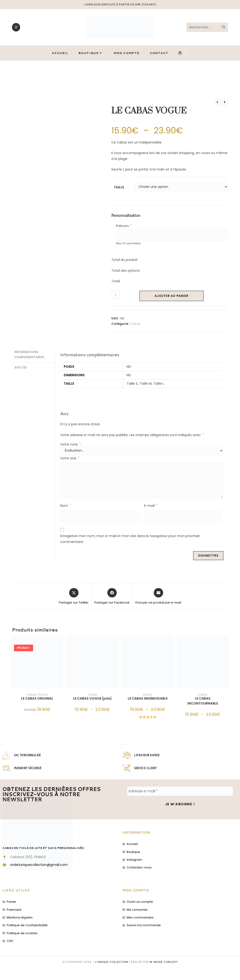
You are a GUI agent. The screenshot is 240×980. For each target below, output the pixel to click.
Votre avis (70, 461)
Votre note (70, 447)
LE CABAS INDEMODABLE (148, 701)
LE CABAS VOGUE (215, 75)
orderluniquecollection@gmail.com (39, 866)
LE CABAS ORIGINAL (37, 701)
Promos (43, 698)
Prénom (124, 229)
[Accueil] (179, 75)
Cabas (135, 327)
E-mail (151, 509)
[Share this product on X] (74, 600)
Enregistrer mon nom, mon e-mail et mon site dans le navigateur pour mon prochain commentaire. (130, 542)
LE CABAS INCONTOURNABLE (203, 704)
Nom (66, 509)
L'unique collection (112, 963)
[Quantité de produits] (116, 298)
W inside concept (164, 963)
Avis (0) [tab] (21, 370)
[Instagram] (16, 29)
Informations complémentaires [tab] (29, 357)
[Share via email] (158, 600)
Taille (119, 190)
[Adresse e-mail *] (180, 794)
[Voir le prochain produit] (225, 105)
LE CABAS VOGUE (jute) (92, 701)
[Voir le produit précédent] (217, 105)
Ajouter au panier (172, 299)
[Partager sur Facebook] (112, 600)
